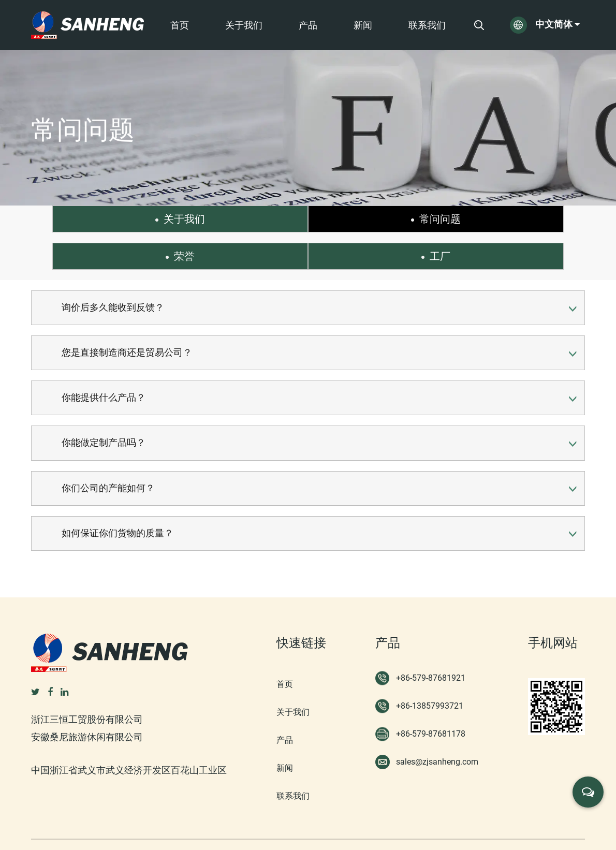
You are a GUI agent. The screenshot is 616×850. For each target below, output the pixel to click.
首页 (180, 25)
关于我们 (244, 25)
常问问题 (235, 219)
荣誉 (389, 219)
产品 (308, 25)
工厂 (543, 219)
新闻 (363, 25)
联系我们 (427, 25)
